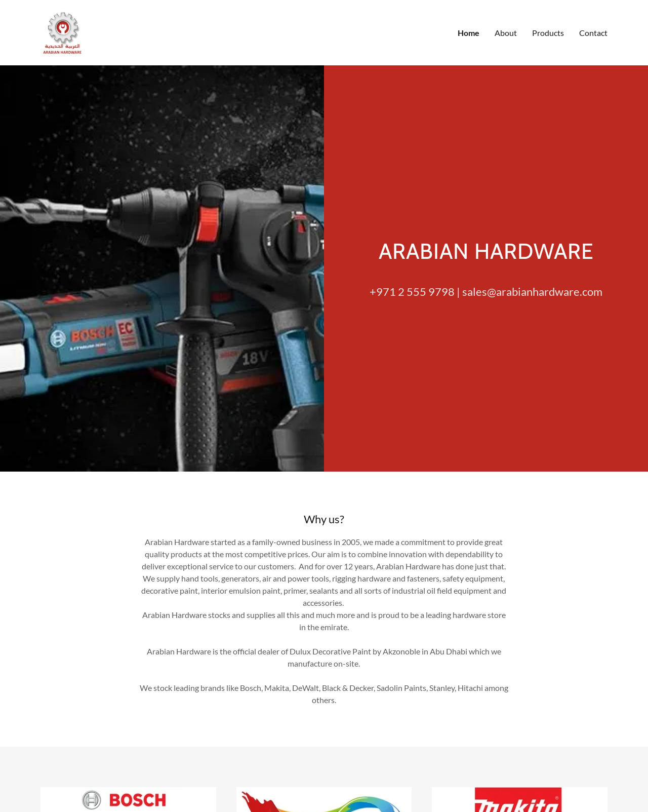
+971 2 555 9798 (412, 310)
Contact (593, 42)
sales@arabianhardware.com (532, 310)
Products (548, 42)
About (506, 42)
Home (469, 42)
